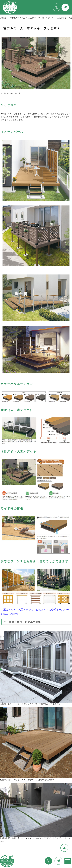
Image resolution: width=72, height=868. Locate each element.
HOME (3, 18)
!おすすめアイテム (17, 18)
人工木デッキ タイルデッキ (41, 18)
